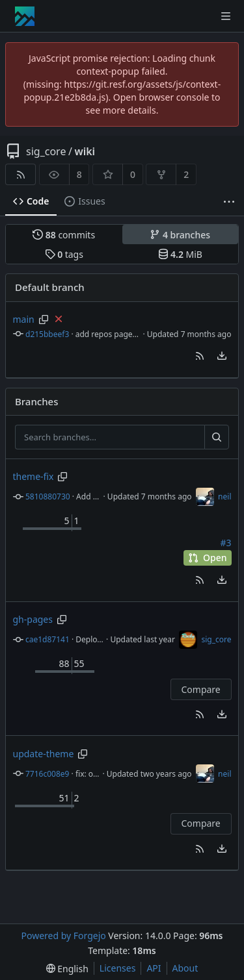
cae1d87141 (47, 639)
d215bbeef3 (47, 334)
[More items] (229, 202)
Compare (200, 689)
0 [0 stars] (133, 174)
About (185, 968)
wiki (85, 151)
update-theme (44, 754)
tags (64, 254)
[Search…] (217, 437)
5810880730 (48, 496)
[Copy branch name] (43, 320)
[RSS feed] (20, 174)
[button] (200, 356)
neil (224, 496)
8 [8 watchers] (79, 174)
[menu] (222, 356)
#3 (225, 543)
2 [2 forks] (186, 174)
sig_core (46, 151)
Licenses (118, 968)
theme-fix (34, 476)
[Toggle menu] (226, 16)
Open (207, 558)
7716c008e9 (47, 774)
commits (64, 235)
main (24, 319)
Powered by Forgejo (63, 936)
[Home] (25, 16)
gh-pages (33, 619)
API (154, 968)
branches (180, 235)
